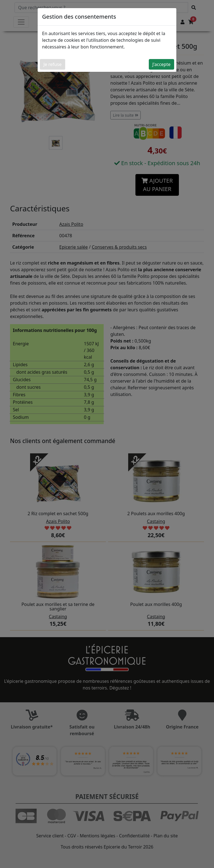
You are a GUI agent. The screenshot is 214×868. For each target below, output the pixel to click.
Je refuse (53, 64)
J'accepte (161, 64)
